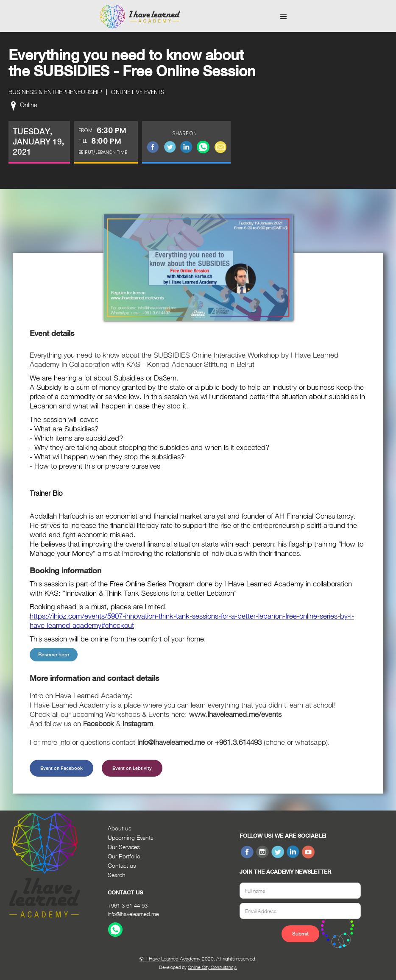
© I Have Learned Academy (170, 959)
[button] (284, 17)
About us (120, 828)
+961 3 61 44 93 (128, 905)
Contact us (122, 865)
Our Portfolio (124, 856)
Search (117, 875)
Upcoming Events (131, 837)
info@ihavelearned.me (133, 914)
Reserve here (54, 655)
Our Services (124, 847)
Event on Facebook (61, 768)
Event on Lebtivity (132, 768)
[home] (140, 17)
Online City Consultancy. (212, 967)
